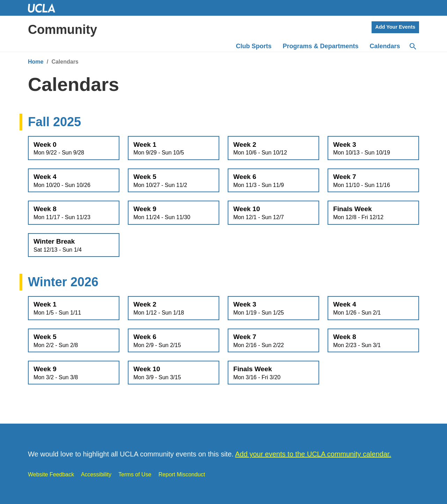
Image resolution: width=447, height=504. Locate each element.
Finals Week (373, 213)
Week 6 (273, 181)
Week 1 (174, 149)
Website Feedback (51, 474)
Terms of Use (135, 474)
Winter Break (74, 245)
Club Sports (254, 46)
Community (63, 30)
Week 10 (273, 213)
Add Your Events (395, 27)
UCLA (45, 8)
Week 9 (174, 213)
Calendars (385, 46)
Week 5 (174, 181)
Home (36, 62)
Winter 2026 (63, 282)
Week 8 (74, 213)
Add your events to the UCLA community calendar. (313, 454)
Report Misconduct (182, 474)
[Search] (412, 46)
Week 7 (373, 181)
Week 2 (273, 149)
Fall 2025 (54, 122)
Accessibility (96, 474)
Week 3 (373, 149)
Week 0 (74, 149)
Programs (321, 46)
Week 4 (74, 181)
